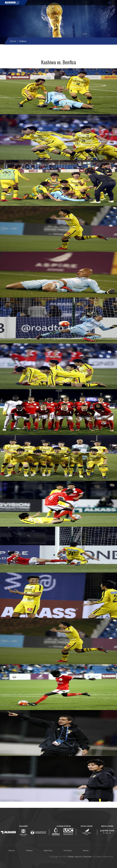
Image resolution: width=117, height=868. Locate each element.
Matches (48, 850)
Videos (29, 850)
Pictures (68, 850)
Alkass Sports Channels (80, 857)
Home (13, 41)
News (86, 850)
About (12, 850)
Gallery (23, 41)
